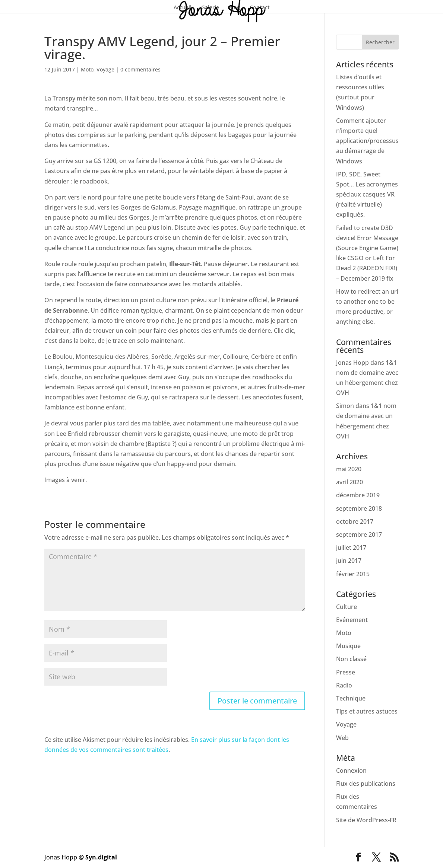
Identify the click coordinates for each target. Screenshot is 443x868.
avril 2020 (349, 482)
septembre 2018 (359, 508)
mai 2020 (349, 469)
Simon (345, 406)
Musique (348, 646)
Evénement (352, 620)
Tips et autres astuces (367, 711)
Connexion (351, 770)
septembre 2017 (359, 534)
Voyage (105, 69)
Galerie (210, 8)
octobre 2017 (355, 521)
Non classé (351, 659)
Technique (351, 698)
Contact (260, 8)
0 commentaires (140, 69)
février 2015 (353, 574)
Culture (347, 607)
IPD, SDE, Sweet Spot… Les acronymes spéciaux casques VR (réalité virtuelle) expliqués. (367, 194)
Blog (234, 8)
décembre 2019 (358, 495)
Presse (346, 672)
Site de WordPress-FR (366, 820)
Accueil (183, 8)
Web (342, 738)
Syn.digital (101, 857)
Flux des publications (366, 784)
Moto (87, 69)
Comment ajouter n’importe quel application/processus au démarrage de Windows (367, 141)
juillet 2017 (351, 548)
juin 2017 (349, 561)
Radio (344, 685)
